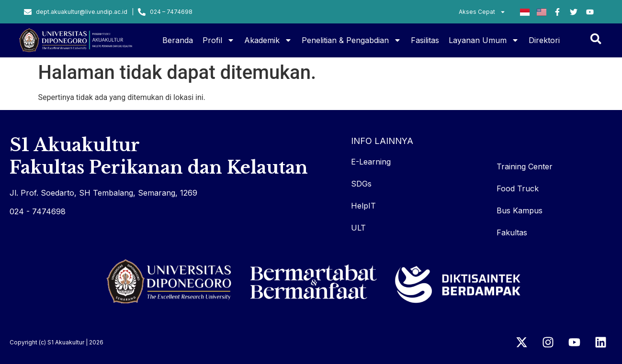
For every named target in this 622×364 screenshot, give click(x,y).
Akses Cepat (482, 12)
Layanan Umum (484, 40)
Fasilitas (425, 40)
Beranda (178, 40)
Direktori (544, 40)
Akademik (268, 40)
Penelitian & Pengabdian (351, 40)
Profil (219, 40)
